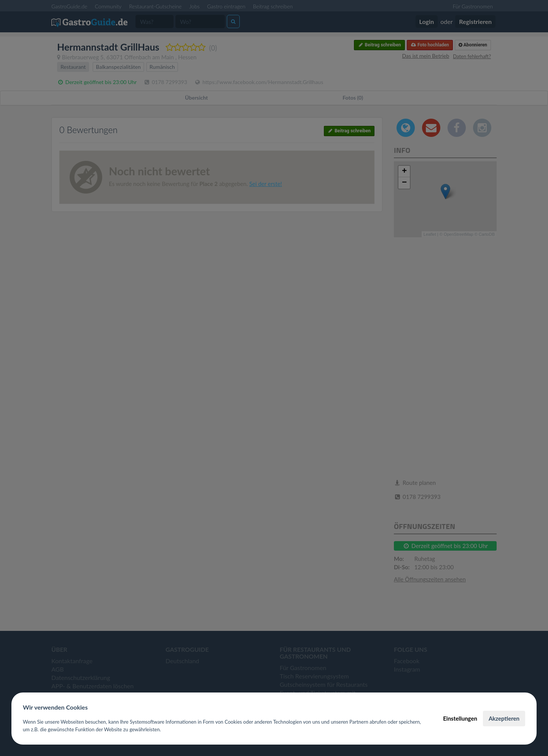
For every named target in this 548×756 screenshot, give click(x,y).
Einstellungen (460, 718)
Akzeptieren (504, 718)
